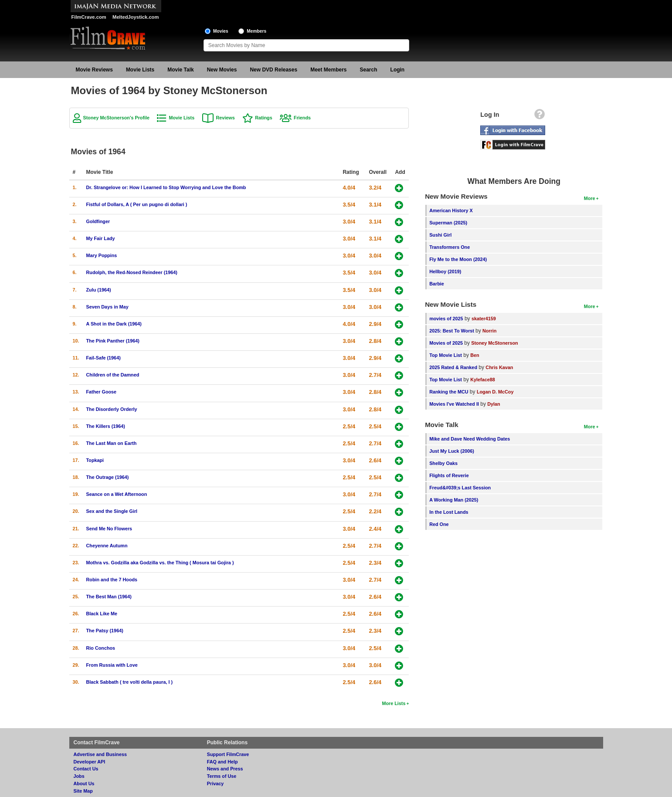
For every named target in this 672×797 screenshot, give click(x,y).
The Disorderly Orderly (112, 409)
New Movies (222, 70)
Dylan (494, 404)
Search (369, 70)
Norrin (489, 331)
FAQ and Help (222, 762)
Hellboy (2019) (445, 271)
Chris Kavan (499, 367)
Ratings (264, 118)
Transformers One (450, 247)
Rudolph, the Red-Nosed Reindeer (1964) (132, 272)
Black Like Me (102, 614)
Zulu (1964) (99, 290)
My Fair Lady (101, 238)
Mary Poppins (102, 255)
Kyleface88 (482, 380)
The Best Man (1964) (109, 597)
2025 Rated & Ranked (453, 367)
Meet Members (328, 70)
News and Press (225, 769)
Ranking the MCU (449, 392)
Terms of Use (222, 776)
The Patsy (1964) (105, 631)
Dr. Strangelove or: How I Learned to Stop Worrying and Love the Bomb (166, 187)
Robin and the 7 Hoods (112, 580)
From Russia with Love (112, 665)
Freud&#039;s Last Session (460, 488)
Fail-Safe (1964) (104, 358)
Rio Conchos (101, 648)
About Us (84, 783)
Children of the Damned (113, 375)
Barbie (437, 284)
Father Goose (102, 392)
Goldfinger (98, 221)
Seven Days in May (107, 307)
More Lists (394, 703)
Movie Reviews (94, 70)
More (590, 198)
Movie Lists (140, 70)
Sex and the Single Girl (112, 511)
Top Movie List (446, 355)
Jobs (79, 776)
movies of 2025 (446, 319)
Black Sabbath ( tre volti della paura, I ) (130, 682)
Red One (439, 524)
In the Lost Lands (449, 512)
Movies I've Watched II (454, 404)
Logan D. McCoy (495, 392)
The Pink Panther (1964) (113, 341)
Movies (221, 31)
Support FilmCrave (228, 754)
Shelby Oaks (443, 463)
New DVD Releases (273, 70)
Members (256, 31)
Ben (475, 355)
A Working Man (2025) (454, 500)
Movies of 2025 (446, 343)
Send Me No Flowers (109, 529)
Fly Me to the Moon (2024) (458, 259)
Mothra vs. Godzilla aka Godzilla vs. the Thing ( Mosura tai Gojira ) (160, 563)
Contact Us (86, 769)
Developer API (90, 762)
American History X (451, 210)
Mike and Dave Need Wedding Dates (470, 439)
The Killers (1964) (106, 426)
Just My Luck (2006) (452, 451)
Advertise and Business (100, 754)
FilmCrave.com (89, 17)
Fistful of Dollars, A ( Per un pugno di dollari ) (137, 204)
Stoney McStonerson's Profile (117, 118)
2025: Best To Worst (452, 331)
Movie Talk (180, 70)
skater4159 (484, 319)
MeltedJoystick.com (136, 17)
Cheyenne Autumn (107, 546)
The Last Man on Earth (112, 443)
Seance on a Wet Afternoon (117, 494)
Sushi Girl (440, 235)
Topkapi (95, 460)
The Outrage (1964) (108, 477)
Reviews (226, 118)
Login (398, 70)
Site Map (83, 791)
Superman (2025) (448, 223)
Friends (302, 118)
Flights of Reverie (449, 475)
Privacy (215, 783)
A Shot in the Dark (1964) (114, 324)
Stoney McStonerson (494, 343)
